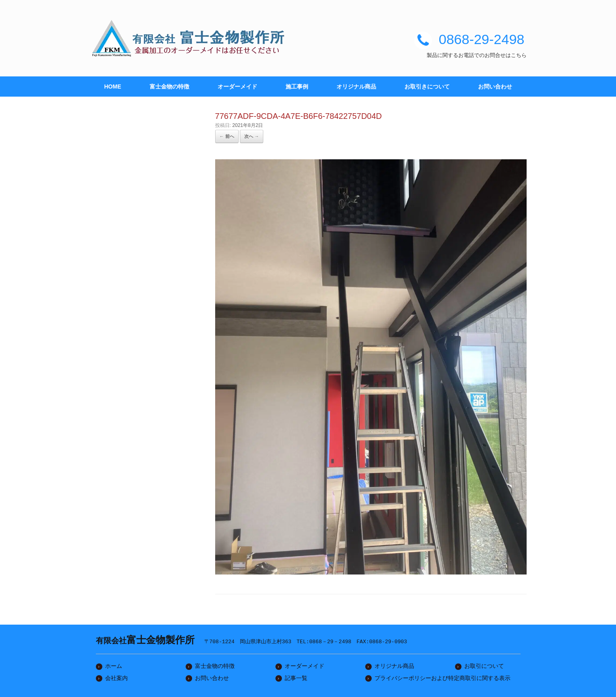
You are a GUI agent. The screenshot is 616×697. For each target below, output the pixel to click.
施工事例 (297, 87)
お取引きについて (427, 87)
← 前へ (227, 136)
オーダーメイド (237, 87)
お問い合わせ (495, 87)
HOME (113, 87)
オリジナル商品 (356, 87)
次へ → (252, 136)
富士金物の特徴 (169, 87)
